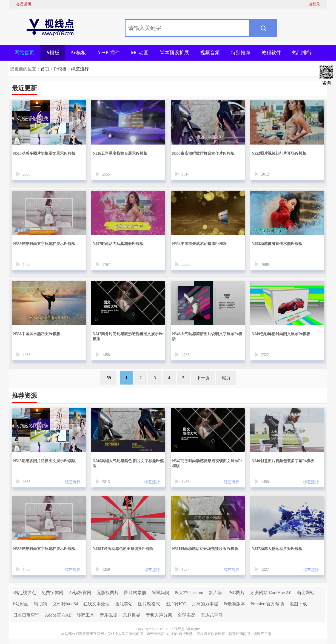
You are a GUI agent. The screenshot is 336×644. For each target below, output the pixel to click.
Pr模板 (52, 53)
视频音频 (210, 53)
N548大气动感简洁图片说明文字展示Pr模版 (207, 336)
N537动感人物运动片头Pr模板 (277, 549)
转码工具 (86, 615)
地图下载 (298, 604)
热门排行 (302, 53)
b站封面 (21, 604)
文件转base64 (65, 604)
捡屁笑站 (124, 604)
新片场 (215, 593)
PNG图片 (236, 593)
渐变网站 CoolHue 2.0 (271, 593)
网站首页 (24, 53)
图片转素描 (135, 593)
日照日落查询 (26, 615)
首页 (45, 69)
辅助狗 (41, 604)
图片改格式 (149, 604)
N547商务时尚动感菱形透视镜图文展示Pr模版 (128, 336)
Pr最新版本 (234, 604)
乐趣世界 (132, 615)
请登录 (314, 4)
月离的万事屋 (205, 604)
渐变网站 (306, 593)
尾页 (226, 378)
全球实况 (186, 615)
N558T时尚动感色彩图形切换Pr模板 (123, 549)
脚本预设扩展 (174, 53)
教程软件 (271, 53)
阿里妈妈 (160, 593)
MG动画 (140, 53)
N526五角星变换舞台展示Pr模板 (120, 153)
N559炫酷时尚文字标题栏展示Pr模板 (44, 244)
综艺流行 (80, 69)
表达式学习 (212, 615)
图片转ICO (176, 604)
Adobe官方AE (58, 615)
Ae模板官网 (80, 593)
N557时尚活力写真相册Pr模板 (118, 244)
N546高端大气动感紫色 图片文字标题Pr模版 (128, 463)
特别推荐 (241, 53)
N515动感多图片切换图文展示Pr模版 (44, 153)
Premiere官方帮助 (267, 604)
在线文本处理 (96, 604)
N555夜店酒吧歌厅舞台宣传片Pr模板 (203, 153)
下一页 (203, 378)
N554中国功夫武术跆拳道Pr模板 (200, 244)
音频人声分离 (159, 615)
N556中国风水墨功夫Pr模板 (37, 334)
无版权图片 (108, 593)
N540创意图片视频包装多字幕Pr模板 (283, 461)
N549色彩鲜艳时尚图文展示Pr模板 (281, 334)
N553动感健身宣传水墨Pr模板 (277, 244)
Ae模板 (78, 53)
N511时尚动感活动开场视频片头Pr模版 (205, 549)
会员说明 (24, 4)
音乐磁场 (109, 615)
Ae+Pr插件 (108, 53)
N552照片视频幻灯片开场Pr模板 (279, 153)
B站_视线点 (25, 593)
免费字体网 (52, 593)
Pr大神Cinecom (189, 593)
